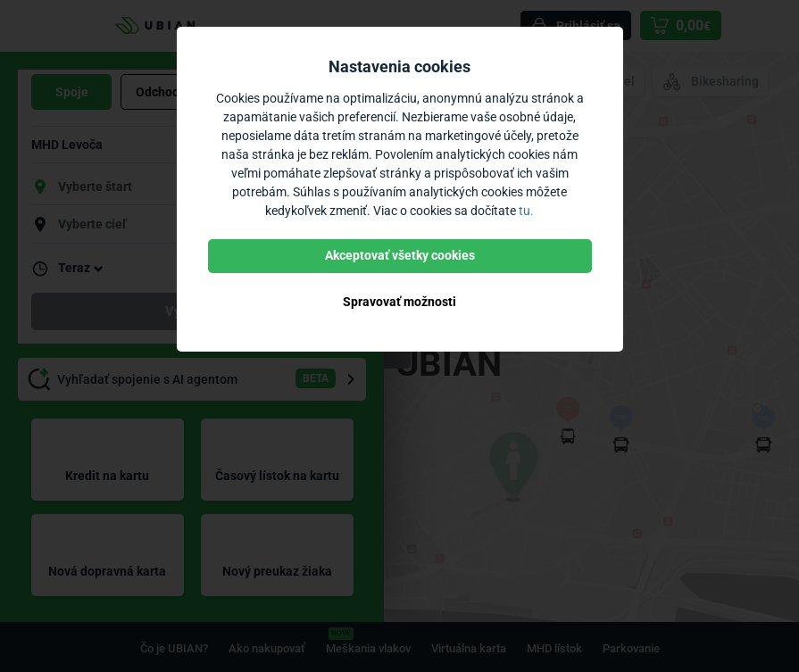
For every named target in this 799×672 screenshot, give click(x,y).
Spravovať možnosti (399, 302)
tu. (526, 211)
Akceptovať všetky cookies (400, 255)
